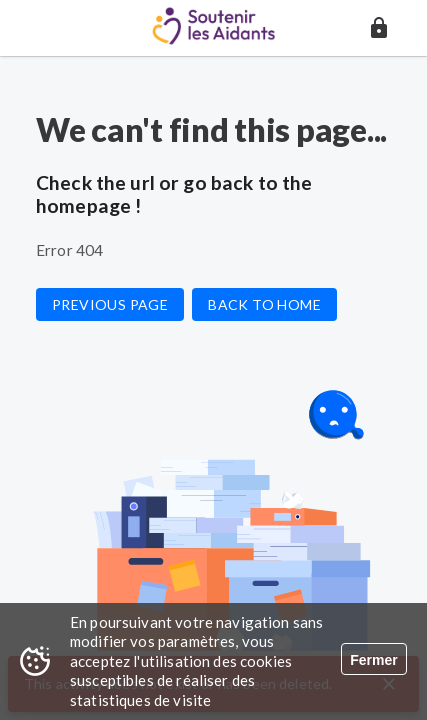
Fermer (373, 660)
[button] (379, 28)
